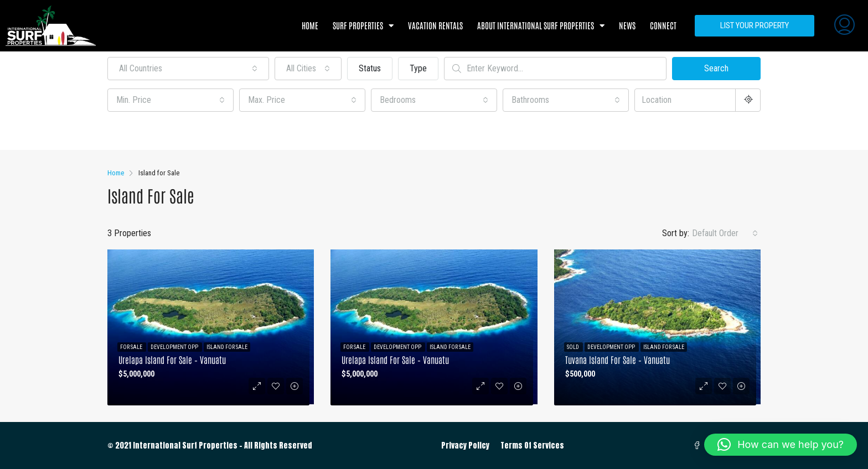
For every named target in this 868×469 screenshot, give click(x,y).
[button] (781, 445)
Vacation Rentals (435, 25)
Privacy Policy (465, 445)
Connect (663, 25)
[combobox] (188, 69)
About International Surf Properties (541, 26)
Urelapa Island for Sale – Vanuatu (172, 359)
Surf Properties (363, 26)
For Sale (132, 347)
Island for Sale (227, 347)
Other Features (140, 132)
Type (418, 68)
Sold (573, 347)
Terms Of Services (532, 445)
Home (310, 25)
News (627, 25)
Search (716, 68)
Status (370, 68)
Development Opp (175, 347)
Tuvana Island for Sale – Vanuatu (618, 359)
